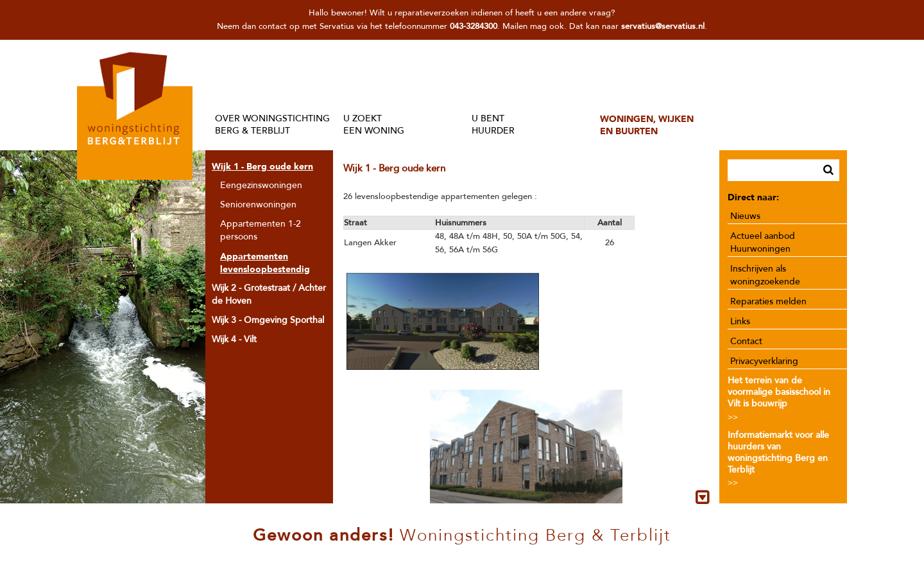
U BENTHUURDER (493, 125)
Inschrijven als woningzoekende (765, 275)
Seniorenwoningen (258, 204)
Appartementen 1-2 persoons (261, 230)
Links (740, 321)
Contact (746, 341)
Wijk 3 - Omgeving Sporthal (268, 320)
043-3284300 (474, 26)
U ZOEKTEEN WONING (374, 125)
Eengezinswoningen (261, 185)
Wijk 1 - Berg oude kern (262, 166)
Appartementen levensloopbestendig (265, 263)
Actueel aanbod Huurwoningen (763, 242)
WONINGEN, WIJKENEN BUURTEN (647, 125)
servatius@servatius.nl (663, 26)
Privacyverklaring (764, 361)
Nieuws (745, 216)
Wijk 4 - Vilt (234, 339)
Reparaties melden (768, 301)
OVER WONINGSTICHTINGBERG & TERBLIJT (272, 125)
